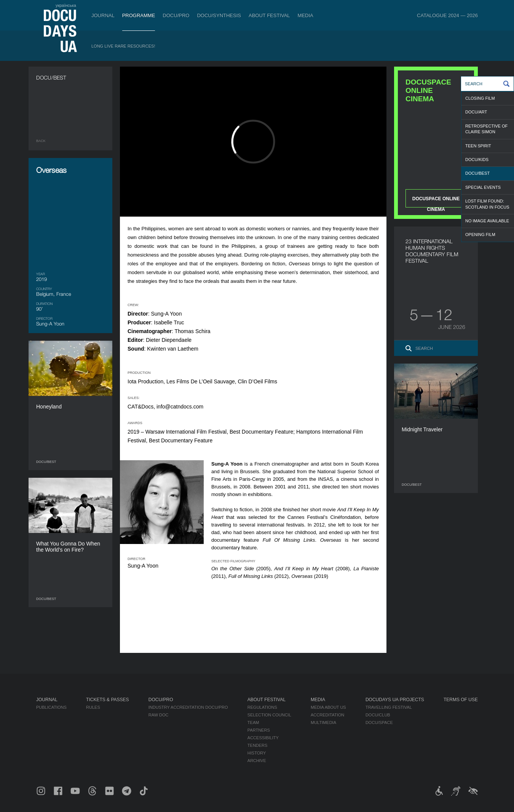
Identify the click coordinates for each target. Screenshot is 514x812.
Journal (103, 15)
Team (253, 723)
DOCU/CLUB (378, 715)
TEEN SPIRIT (478, 146)
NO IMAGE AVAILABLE (487, 221)
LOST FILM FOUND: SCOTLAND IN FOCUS (487, 204)
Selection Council (269, 715)
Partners (259, 730)
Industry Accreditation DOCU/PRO (188, 707)
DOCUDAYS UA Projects (395, 700)
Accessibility (263, 738)
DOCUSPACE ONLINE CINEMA (436, 202)
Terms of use (461, 700)
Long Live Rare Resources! (123, 46)
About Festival (269, 15)
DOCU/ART (476, 112)
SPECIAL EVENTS (483, 187)
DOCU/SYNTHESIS (219, 15)
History (257, 753)
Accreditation (327, 715)
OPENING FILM (480, 235)
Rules (93, 707)
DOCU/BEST (477, 173)
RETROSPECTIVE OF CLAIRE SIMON (486, 129)
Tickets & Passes (107, 700)
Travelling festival (389, 707)
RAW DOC (159, 715)
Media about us (328, 707)
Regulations (262, 707)
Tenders (258, 745)
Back (41, 141)
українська (66, 5)
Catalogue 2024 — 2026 (447, 15)
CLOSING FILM (480, 98)
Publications (51, 707)
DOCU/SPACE (379, 723)
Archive (257, 761)
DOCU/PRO (176, 15)
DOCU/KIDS (477, 160)
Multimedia (323, 723)
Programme (139, 15)
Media (306, 15)
